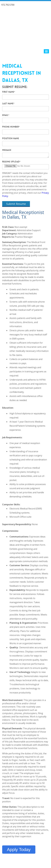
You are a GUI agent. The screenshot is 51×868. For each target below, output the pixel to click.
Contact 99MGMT (26, 856)
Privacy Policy (41, 851)
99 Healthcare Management (24, 851)
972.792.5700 (8, 5)
